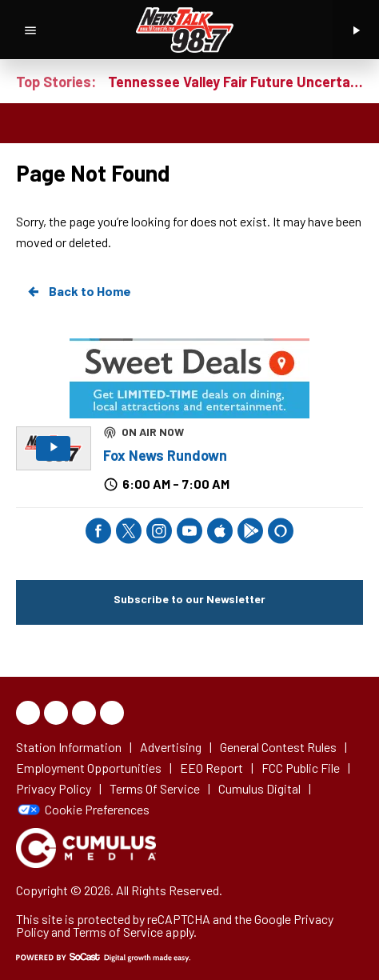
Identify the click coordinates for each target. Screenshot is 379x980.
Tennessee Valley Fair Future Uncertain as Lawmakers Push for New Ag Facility (235, 82)
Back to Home (78, 291)
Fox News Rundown (165, 455)
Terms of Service (118, 932)
